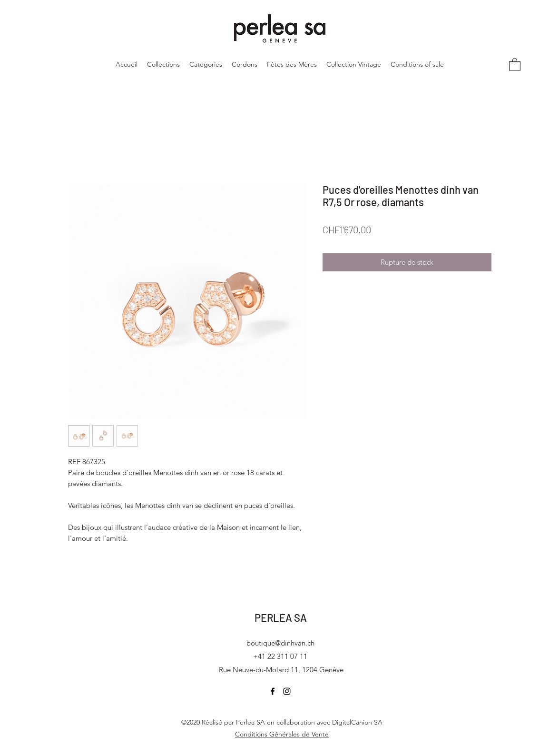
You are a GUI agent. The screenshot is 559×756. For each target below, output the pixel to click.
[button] (515, 64)
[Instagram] (287, 691)
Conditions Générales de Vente (282, 734)
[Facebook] (273, 691)
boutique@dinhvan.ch (280, 643)
